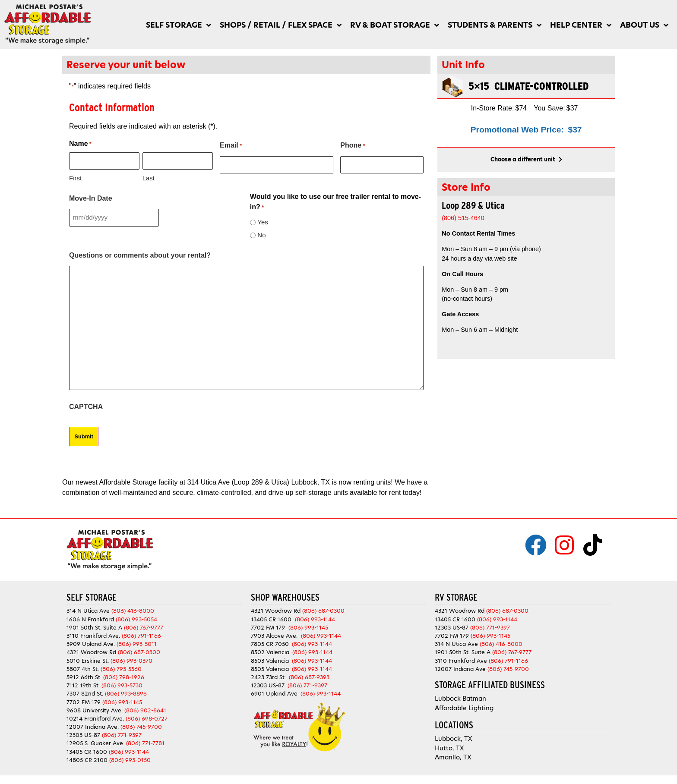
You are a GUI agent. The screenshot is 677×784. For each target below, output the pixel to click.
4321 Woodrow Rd (92, 652)
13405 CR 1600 (87, 751)
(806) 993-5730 (122, 685)
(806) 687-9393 (309, 677)
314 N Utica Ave (88, 611)
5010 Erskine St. (89, 660)
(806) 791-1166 (141, 636)
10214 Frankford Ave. (95, 719)
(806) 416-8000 (133, 611)
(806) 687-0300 (139, 652)
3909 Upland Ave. (91, 644)
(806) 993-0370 (131, 660)
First (75, 178)
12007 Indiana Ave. (93, 727)
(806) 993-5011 (137, 644)
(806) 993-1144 (129, 751)
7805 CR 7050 (270, 644)
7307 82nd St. (85, 694)
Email (231, 146)
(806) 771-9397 (122, 735)
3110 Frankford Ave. (93, 636)
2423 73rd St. (268, 677)
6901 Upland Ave (274, 694)
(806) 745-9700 (141, 727)
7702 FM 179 (84, 702)
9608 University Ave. (95, 710)
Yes (263, 222)
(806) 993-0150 (130, 760)
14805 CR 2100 (87, 760)
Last (149, 178)
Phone (353, 146)
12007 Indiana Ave (460, 669)
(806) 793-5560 (121, 669)
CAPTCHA (86, 407)
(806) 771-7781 (145, 743)
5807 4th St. (83, 669)
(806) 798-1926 (124, 677)
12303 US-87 (83, 735)
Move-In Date (91, 198)
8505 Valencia (270, 669)
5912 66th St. (84, 677)
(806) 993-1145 (122, 702)
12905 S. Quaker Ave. (95, 743)
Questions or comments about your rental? (140, 255)
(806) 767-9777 (144, 628)
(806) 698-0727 (147, 719)
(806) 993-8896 (126, 694)
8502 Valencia (270, 652)
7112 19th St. (83, 685)
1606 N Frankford (90, 619)
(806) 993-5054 (136, 619)
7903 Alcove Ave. (276, 636)
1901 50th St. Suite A (94, 628)
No (261, 235)
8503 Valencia (270, 660)
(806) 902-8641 (145, 710)
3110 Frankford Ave (461, 660)
